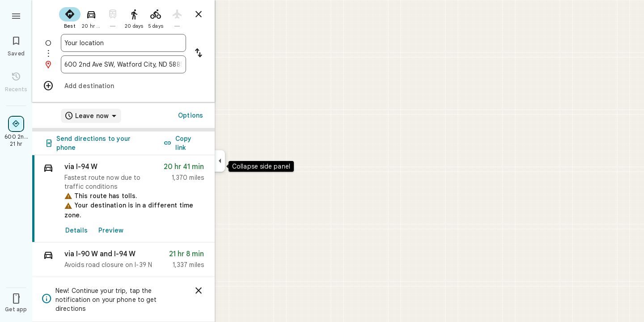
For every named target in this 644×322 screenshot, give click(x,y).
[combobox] (123, 43)
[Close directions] (199, 14)
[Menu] (16, 15)
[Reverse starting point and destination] (199, 54)
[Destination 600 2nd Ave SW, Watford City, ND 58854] (123, 64)
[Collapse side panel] (220, 161)
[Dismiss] (199, 291)
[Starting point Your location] (123, 43)
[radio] (70, 17)
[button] (123, 261)
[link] (123, 199)
